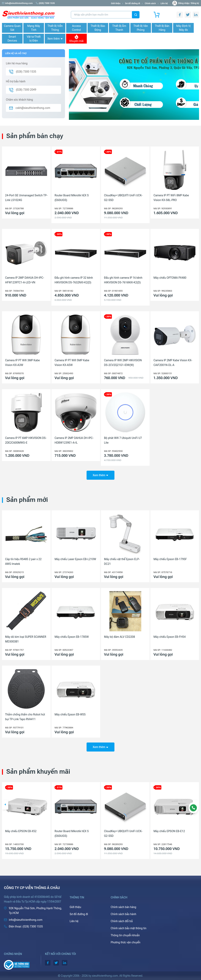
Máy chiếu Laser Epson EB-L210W (75, 559)
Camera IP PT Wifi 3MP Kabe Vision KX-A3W (22, 363)
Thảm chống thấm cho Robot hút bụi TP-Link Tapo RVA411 (25, 717)
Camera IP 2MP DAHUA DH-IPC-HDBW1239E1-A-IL (74, 440)
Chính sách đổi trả (122, 921)
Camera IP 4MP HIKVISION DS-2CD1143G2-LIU (24, 834)
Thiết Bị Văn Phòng (141, 28)
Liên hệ (164, 3)
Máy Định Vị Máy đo (183, 28)
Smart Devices (12, 39)
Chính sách (150, 3)
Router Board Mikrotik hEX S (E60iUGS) (72, 198)
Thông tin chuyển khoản (125, 935)
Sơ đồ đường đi (132, 3)
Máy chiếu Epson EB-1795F (170, 559)
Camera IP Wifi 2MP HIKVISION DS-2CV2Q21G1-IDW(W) (123, 363)
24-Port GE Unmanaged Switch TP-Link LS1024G (26, 198)
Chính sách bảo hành (123, 914)
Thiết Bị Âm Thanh (119, 28)
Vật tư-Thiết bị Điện (34, 39)
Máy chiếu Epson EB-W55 (70, 714)
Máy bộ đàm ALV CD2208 (120, 637)
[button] (5, 805)
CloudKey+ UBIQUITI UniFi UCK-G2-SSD (123, 198)
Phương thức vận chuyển (126, 942)
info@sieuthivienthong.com (17, 3)
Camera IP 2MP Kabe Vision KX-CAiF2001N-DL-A (173, 363)
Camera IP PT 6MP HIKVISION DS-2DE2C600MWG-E (26, 440)
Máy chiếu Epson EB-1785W (72, 637)
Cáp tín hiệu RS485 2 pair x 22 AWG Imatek (23, 561)
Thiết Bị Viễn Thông (55, 28)
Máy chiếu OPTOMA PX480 (170, 278)
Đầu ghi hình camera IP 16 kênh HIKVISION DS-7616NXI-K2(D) (123, 280)
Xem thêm (55, 39)
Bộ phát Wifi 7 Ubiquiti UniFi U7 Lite (123, 440)
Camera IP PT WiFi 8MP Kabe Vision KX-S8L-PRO (171, 198)
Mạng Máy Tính (34, 28)
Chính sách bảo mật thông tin (129, 928)
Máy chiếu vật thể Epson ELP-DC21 (122, 561)
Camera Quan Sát (12, 28)
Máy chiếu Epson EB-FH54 (170, 637)
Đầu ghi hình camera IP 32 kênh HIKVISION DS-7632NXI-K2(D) (74, 280)
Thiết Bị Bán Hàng (162, 28)
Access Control (76, 28)
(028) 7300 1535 (45, 3)
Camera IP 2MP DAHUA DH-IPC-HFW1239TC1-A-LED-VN (25, 280)
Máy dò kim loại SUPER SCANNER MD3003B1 (26, 639)
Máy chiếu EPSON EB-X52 (70, 831)
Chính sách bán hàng (123, 907)
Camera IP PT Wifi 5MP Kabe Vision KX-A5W (72, 363)
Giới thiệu (116, 3)
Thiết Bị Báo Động (98, 28)
